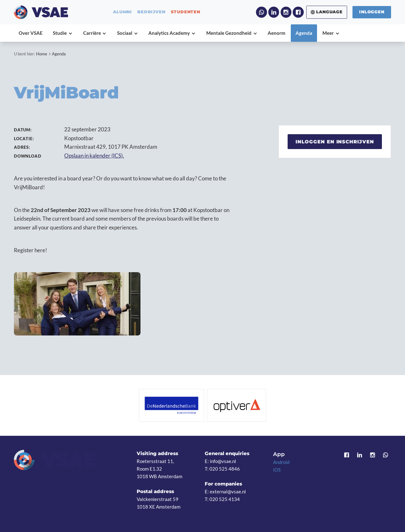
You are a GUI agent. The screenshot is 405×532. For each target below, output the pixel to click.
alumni (122, 12)
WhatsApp (261, 12)
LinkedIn (274, 12)
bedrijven (151, 12)
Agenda (59, 54)
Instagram (286, 12)
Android (281, 462)
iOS (277, 470)
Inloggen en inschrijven (335, 142)
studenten (186, 12)
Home (42, 54)
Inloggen (372, 12)
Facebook (298, 12)
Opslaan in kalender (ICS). (94, 156)
